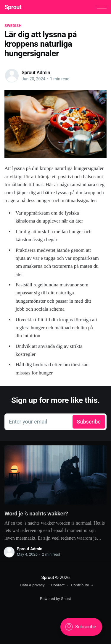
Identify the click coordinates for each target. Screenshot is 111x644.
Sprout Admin (36, 73)
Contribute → (82, 585)
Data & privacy (32, 585)
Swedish (13, 26)
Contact (58, 585)
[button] (102, 7)
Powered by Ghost (55, 599)
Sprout (13, 7)
